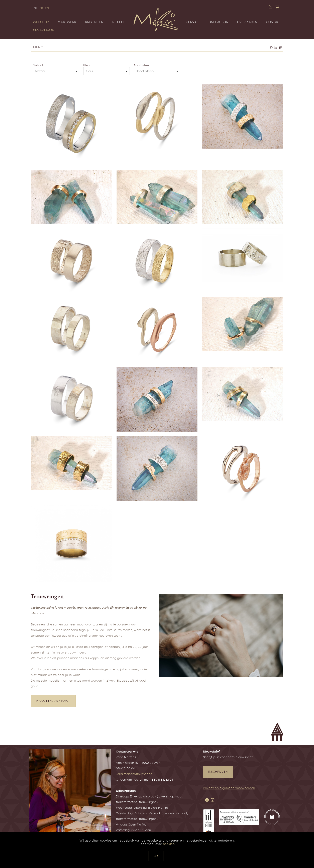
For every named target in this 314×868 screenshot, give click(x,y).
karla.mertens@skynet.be (134, 774)
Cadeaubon (218, 22)
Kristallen (94, 22)
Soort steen (142, 65)
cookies (169, 844)
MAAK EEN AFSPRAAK (53, 701)
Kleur (87, 65)
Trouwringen (44, 30)
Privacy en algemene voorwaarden (229, 788)
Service (193, 22)
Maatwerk (67, 22)
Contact (274, 22)
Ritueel (119, 22)
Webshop (41, 22)
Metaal (38, 65)
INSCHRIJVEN (218, 772)
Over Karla (247, 22)
